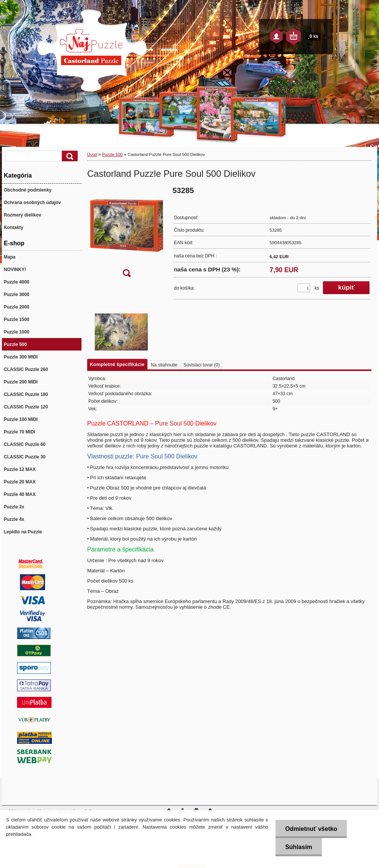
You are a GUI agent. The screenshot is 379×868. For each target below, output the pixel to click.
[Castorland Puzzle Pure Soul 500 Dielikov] (127, 234)
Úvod (92, 154)
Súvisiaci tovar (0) (201, 365)
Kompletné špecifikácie (117, 364)
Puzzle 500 (112, 154)
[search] (69, 156)
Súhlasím (298, 847)
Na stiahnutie (164, 365)
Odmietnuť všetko (311, 829)
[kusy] (304, 288)
